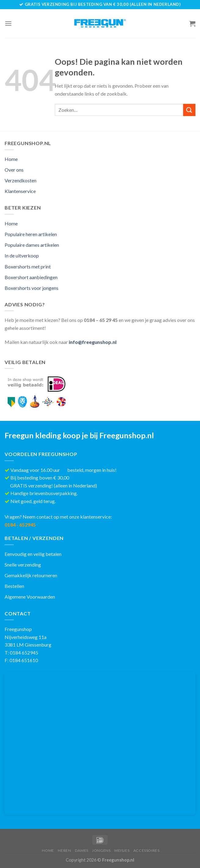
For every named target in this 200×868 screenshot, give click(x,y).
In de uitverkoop (22, 255)
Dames (82, 850)
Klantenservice (20, 191)
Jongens (101, 850)
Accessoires (146, 850)
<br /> (100, 743)
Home (11, 159)
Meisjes (122, 850)
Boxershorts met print (28, 266)
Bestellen (14, 586)
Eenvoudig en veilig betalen (33, 554)
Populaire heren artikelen (31, 234)
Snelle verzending (23, 565)
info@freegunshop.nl (93, 342)
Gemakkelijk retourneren (31, 575)
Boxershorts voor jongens (31, 288)
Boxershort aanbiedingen (31, 277)
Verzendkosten (20, 180)
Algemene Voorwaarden (30, 597)
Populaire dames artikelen (32, 245)
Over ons (14, 170)
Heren (64, 850)
